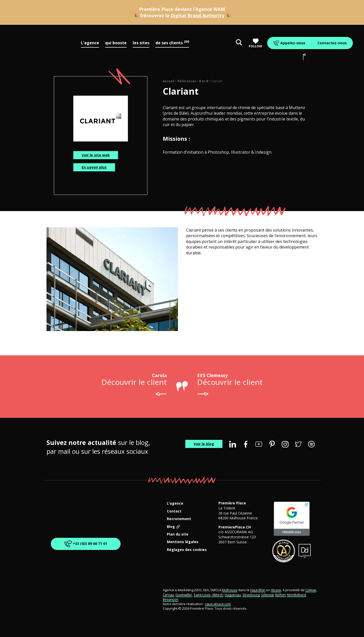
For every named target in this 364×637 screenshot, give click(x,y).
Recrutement (179, 519)
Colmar (311, 590)
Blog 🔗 (174, 527)
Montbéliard (297, 595)
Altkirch (217, 595)
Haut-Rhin (258, 590)
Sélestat (267, 595)
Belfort (280, 595)
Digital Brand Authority (197, 15)
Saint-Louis (202, 595)
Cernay (168, 595)
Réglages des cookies (187, 550)
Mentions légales (183, 542)
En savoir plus (94, 167)
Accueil (169, 81)
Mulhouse (230, 590)
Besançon (170, 599)
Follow (255, 43)
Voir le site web (96, 155)
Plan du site (178, 534)
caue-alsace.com (218, 604)
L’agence (175, 504)
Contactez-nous (332, 43)
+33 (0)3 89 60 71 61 (85, 544)
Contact (174, 511)
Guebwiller (184, 595)
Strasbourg (251, 595)
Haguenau (233, 595)
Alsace (276, 590)
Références (187, 81)
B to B (204, 81)
